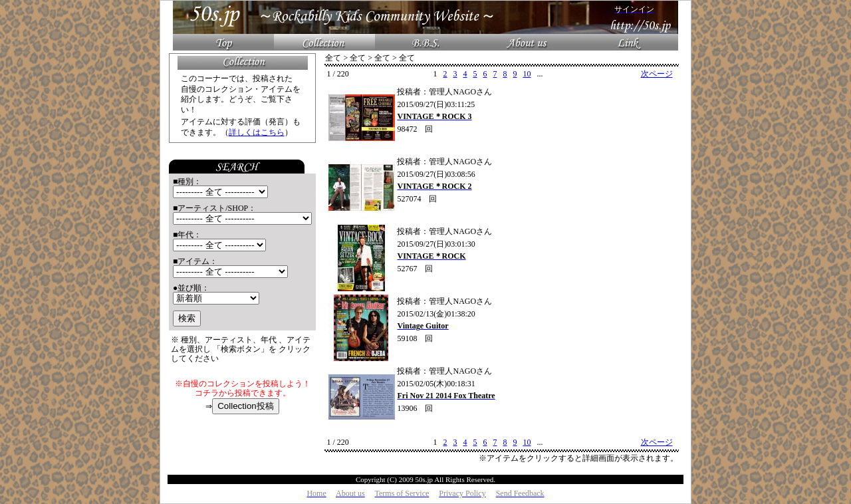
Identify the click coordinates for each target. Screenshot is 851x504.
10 (527, 74)
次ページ (657, 74)
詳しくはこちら (257, 132)
